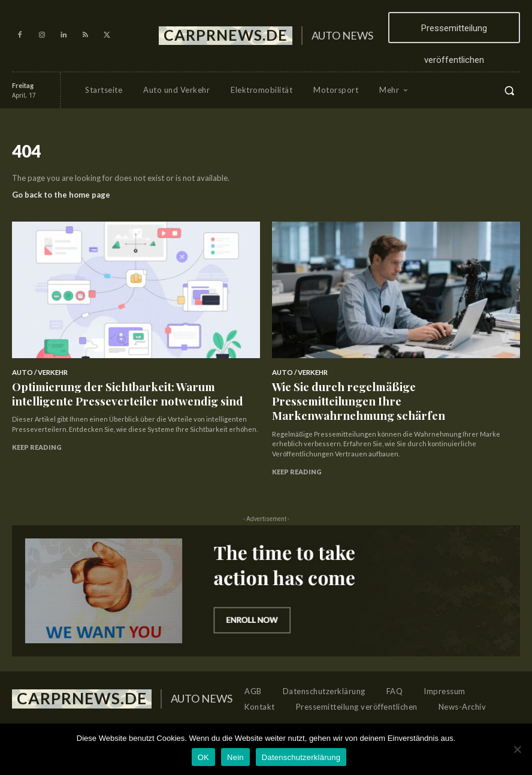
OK (203, 757)
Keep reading (37, 438)
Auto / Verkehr (38, 372)
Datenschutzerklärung (301, 757)
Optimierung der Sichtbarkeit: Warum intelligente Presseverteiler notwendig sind (120, 389)
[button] (509, 90)
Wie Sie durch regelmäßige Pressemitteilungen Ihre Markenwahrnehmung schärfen (387, 389)
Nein (235, 757)
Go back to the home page (61, 195)
